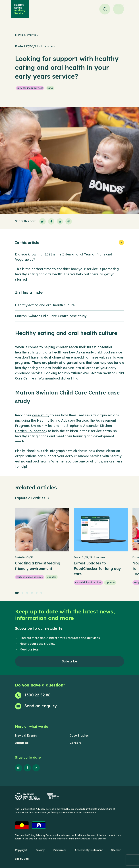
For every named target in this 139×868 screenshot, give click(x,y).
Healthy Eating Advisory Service (62, 420)
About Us (22, 743)
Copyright (21, 850)
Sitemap (116, 850)
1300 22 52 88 (37, 695)
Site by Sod (22, 859)
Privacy (40, 850)
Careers (75, 743)
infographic (58, 451)
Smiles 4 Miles (42, 426)
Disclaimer (60, 850)
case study (41, 415)
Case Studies (79, 735)
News (50, 88)
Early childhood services (30, 88)
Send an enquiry (41, 706)
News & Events (25, 35)
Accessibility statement (89, 850)
